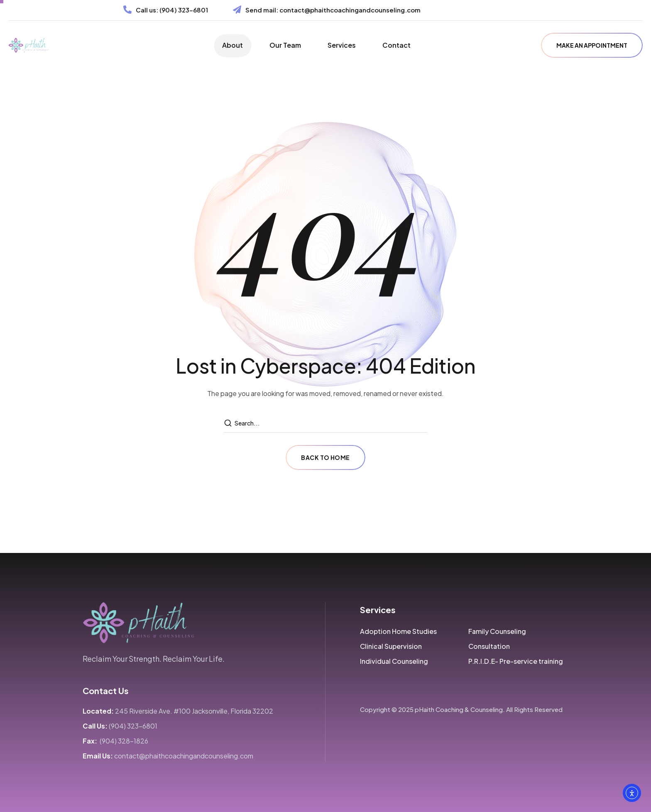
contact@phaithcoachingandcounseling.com (350, 10)
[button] (592, 45)
